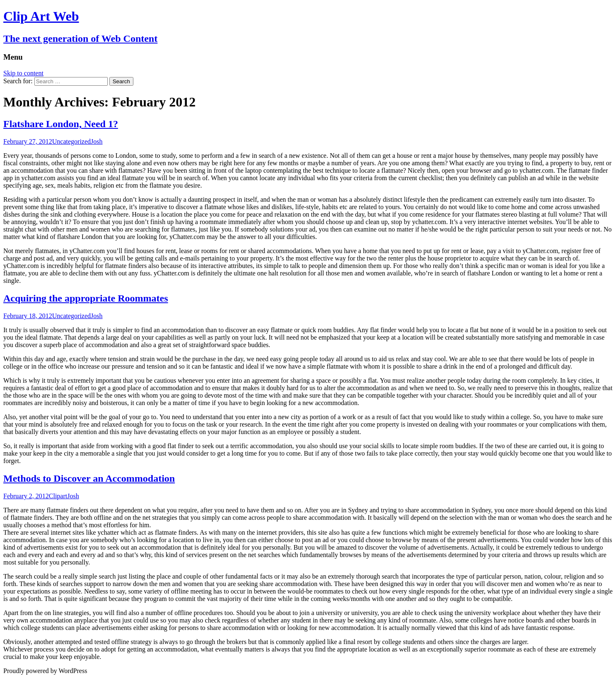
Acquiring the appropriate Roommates (86, 298)
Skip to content (23, 73)
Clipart (58, 496)
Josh (97, 141)
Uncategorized (71, 141)
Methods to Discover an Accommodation (89, 478)
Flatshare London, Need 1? (61, 124)
